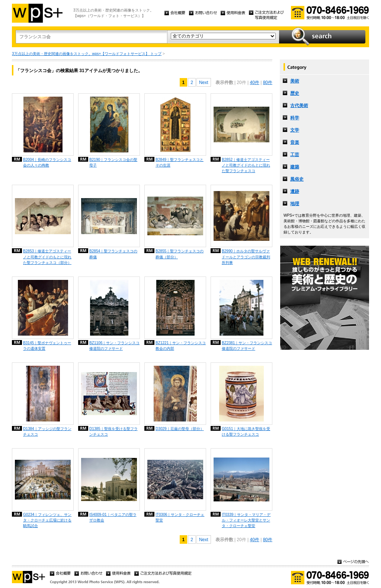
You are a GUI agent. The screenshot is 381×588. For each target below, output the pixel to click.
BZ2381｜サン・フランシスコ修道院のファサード (247, 346)
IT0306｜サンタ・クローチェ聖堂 (180, 517)
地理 (295, 204)
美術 (295, 81)
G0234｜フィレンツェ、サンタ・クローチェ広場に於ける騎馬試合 (47, 520)
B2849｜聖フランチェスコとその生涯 (180, 162)
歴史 (295, 93)
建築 (295, 167)
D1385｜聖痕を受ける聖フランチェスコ (113, 432)
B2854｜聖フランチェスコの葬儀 (113, 254)
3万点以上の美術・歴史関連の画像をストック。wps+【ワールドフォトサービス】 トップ (87, 54)
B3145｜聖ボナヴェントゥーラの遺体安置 (47, 346)
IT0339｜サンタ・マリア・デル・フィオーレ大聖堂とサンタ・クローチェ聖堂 (246, 520)
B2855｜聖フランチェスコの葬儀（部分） (180, 254)
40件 (254, 83)
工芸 (295, 155)
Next (204, 83)
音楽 (295, 142)
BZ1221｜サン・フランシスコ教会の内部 (181, 346)
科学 (295, 118)
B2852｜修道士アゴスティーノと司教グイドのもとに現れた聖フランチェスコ (246, 165)
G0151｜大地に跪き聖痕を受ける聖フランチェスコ (246, 432)
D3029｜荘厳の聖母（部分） (180, 429)
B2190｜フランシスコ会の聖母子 (113, 162)
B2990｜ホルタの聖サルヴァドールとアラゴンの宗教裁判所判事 (246, 257)
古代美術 (299, 106)
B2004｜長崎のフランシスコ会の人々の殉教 (47, 162)
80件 (268, 83)
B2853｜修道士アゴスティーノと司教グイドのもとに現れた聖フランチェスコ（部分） (47, 257)
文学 (295, 130)
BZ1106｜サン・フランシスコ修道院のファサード (114, 346)
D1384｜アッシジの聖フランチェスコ (47, 432)
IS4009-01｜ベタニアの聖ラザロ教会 (113, 517)
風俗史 (297, 179)
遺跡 (295, 191)
